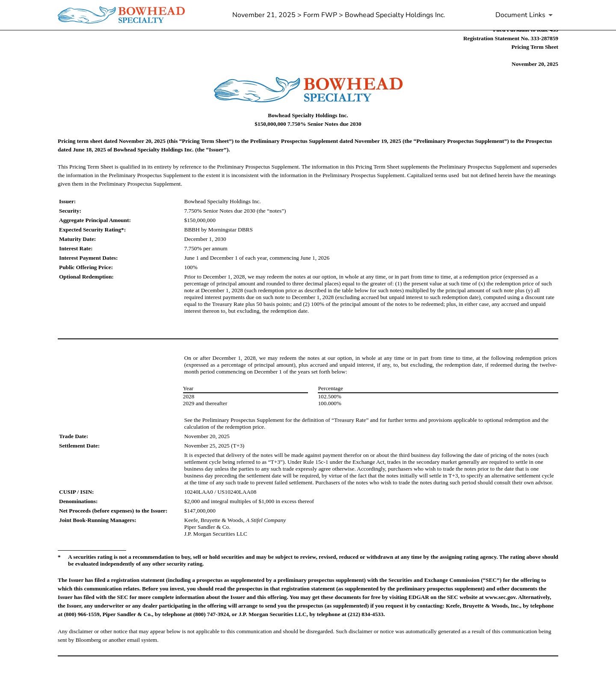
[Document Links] (526, 15)
